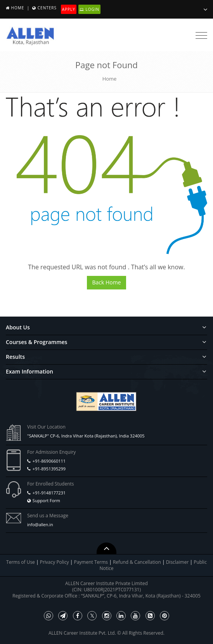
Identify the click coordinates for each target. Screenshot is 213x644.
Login (89, 9)
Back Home (106, 282)
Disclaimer (178, 562)
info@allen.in (40, 524)
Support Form (46, 500)
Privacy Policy (55, 562)
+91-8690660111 (49, 461)
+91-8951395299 (49, 469)
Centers (47, 8)
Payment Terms (91, 562)
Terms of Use (21, 562)
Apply (69, 9)
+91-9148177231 (49, 493)
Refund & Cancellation (138, 562)
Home (18, 8)
